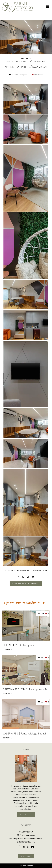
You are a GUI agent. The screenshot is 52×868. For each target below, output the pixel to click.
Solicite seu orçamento (26, 584)
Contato (26, 856)
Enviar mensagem (27, 835)
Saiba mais (26, 815)
